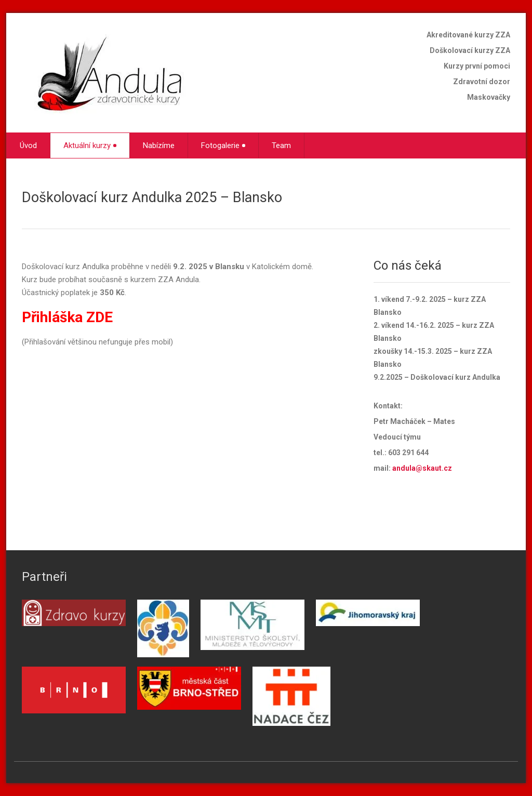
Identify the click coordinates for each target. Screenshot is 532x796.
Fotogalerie (223, 145)
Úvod (28, 145)
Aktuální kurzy (90, 145)
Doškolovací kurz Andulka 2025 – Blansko (152, 197)
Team (281, 145)
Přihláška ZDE (67, 317)
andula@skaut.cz (422, 468)
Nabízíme (159, 145)
